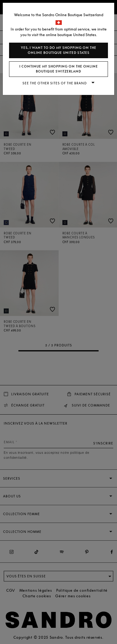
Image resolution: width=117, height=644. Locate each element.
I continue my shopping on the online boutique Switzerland (59, 69)
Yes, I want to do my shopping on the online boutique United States (59, 50)
